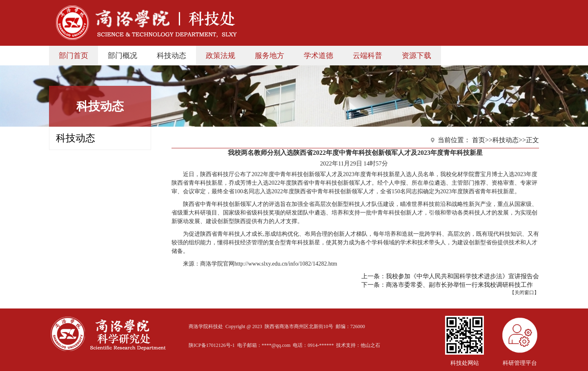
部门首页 (73, 56)
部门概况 (122, 56)
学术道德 (318, 56)
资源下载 (416, 56)
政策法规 (220, 56)
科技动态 (171, 56)
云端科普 (367, 56)
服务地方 (269, 56)
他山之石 (370, 345)
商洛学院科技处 (206, 326)
